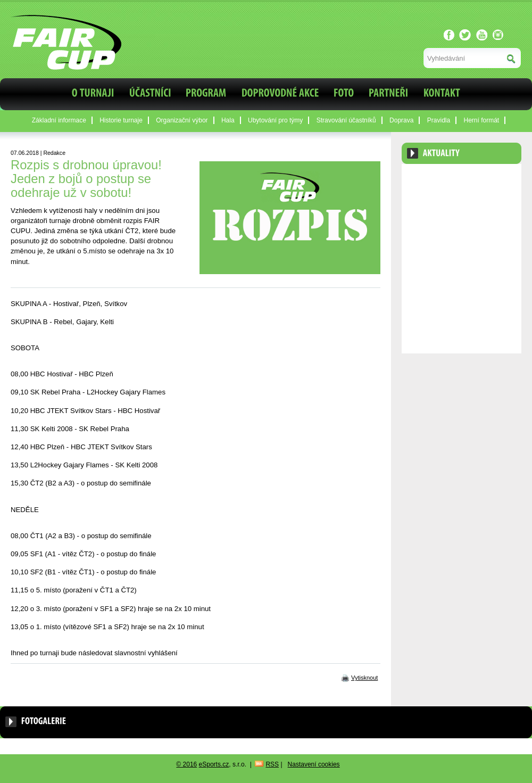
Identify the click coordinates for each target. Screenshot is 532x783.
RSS (272, 764)
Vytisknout (364, 678)
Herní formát (482, 120)
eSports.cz (214, 764)
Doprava (401, 120)
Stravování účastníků (346, 120)
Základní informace (59, 120)
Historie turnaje (121, 120)
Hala (228, 120)
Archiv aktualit (491, 179)
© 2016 (186, 764)
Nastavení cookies (314, 764)
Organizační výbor (182, 120)
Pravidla (439, 120)
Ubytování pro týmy (275, 120)
